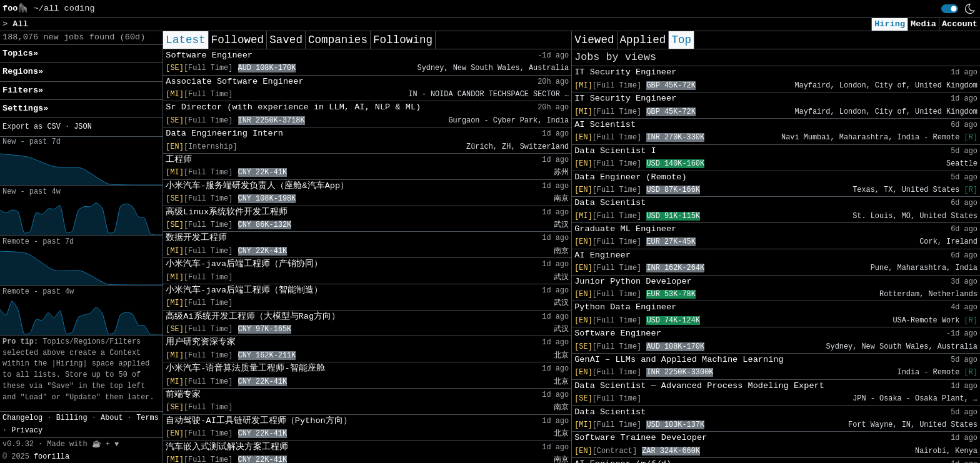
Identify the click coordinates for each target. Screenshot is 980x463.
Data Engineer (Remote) (630, 177)
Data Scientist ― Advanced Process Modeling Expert (699, 386)
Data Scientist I (615, 151)
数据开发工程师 (196, 238)
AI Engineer (602, 255)
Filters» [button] (23, 90)
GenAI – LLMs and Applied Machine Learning (679, 360)
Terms (147, 418)
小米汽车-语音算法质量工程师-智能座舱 (245, 368)
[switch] (950, 9)
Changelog (22, 418)
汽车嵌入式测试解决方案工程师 (227, 447)
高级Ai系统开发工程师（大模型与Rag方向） (253, 316)
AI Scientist (605, 125)
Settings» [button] (25, 108)
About (112, 418)
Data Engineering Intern (224, 133)
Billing (72, 418)
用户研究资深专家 (201, 342)
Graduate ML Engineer (625, 229)
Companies (338, 40)
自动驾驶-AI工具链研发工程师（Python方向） (258, 421)
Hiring (890, 24)
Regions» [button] (23, 72)
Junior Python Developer (633, 281)
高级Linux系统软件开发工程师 (227, 212)
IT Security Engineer (625, 72)
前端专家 (183, 395)
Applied (643, 40)
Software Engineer (209, 55)
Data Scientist (610, 203)
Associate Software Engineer (234, 82)
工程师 (179, 160)
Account (960, 24)
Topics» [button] (20, 53)
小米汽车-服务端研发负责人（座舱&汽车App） (257, 186)
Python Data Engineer (625, 307)
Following (403, 40)
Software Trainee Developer (641, 438)
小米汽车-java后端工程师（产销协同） (244, 264)
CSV (53, 127)
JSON (83, 127)
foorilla (52, 457)
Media (923, 24)
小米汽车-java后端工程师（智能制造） (244, 290)
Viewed (594, 40)
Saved (286, 40)
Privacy (27, 431)
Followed (237, 40)
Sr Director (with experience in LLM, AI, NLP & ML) (293, 107)
